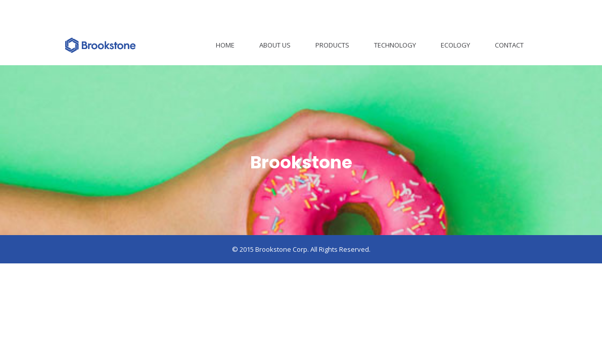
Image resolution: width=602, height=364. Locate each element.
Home (225, 45)
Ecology (455, 45)
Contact (509, 45)
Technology (395, 45)
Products (332, 45)
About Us (275, 45)
